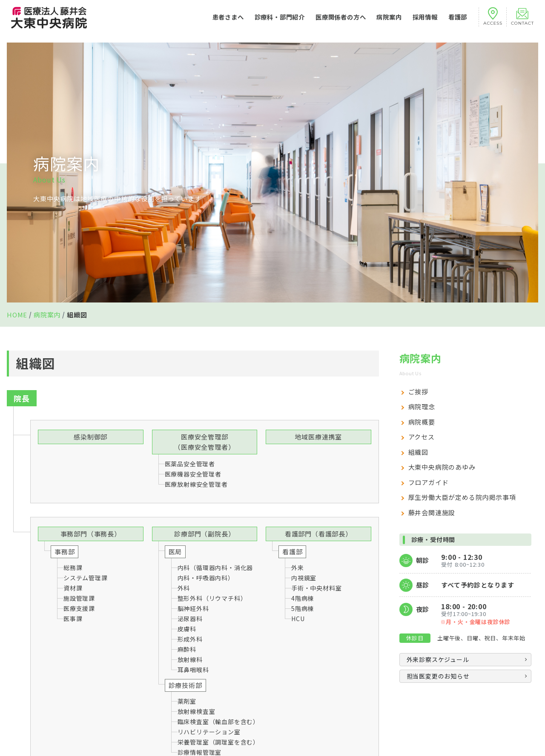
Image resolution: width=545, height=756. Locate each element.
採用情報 (425, 21)
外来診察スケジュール (438, 659)
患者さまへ (228, 21)
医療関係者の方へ (341, 21)
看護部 (458, 21)
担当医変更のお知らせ (438, 676)
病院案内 (389, 21)
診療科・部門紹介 (280, 21)
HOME (17, 315)
